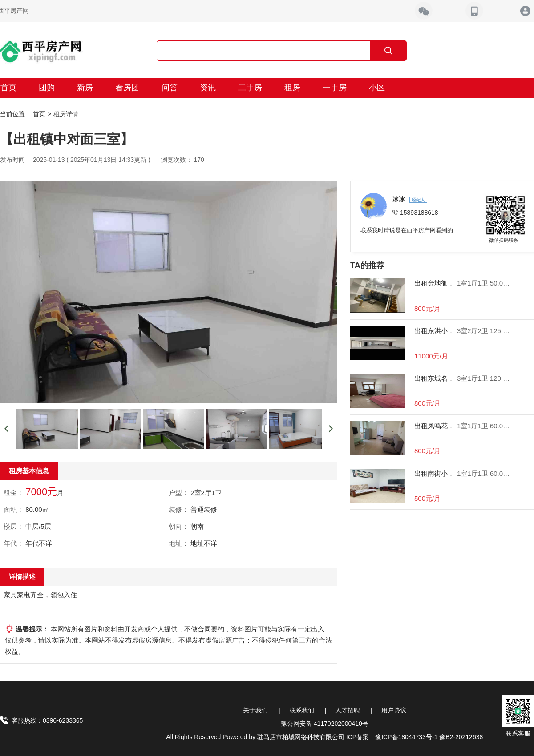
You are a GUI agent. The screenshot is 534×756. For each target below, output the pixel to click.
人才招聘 (348, 710)
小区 (377, 88)
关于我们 (255, 710)
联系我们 (302, 710)
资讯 (208, 88)
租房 (292, 88)
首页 (39, 114)
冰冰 (400, 199)
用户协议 (394, 710)
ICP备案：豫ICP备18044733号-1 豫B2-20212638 (415, 737)
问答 (170, 88)
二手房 (250, 88)
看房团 (127, 88)
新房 (85, 88)
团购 (47, 88)
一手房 (335, 88)
